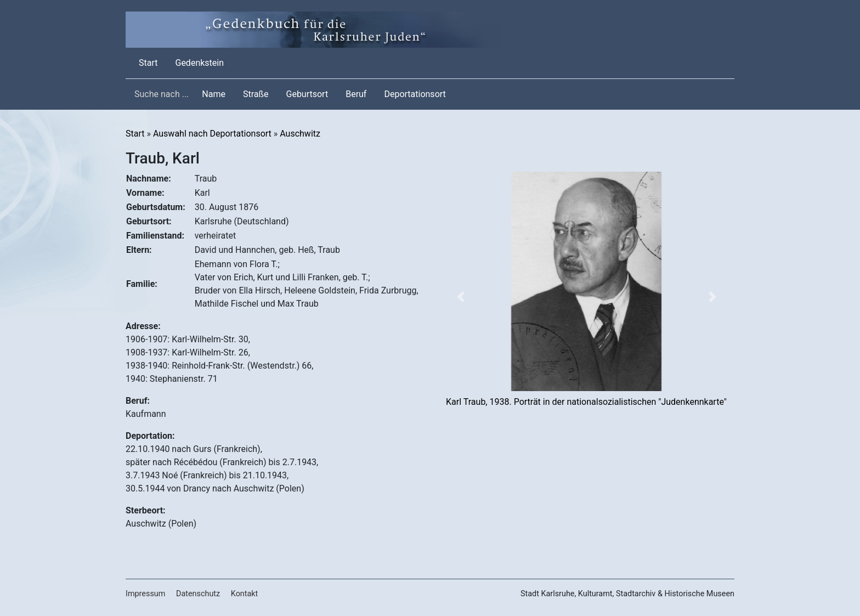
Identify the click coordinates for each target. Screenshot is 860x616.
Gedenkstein (199, 63)
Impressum (145, 594)
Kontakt (245, 594)
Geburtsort (307, 94)
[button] (460, 297)
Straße (256, 94)
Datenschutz (198, 594)
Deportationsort (415, 94)
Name (214, 94)
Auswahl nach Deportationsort (212, 134)
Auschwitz (300, 134)
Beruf (356, 94)
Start (150, 62)
